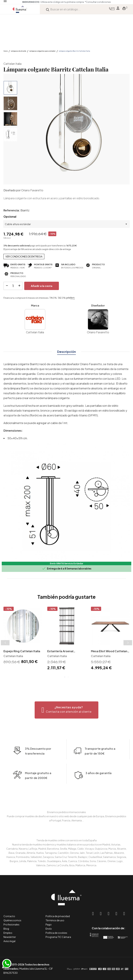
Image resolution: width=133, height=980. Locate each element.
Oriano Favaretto (32, 190)
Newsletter (10, 937)
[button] (67, 710)
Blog (6, 929)
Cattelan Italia (12, 64)
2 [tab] (68, 677)
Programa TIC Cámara (58, 937)
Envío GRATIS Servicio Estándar (66, 563)
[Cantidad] (13, 286)
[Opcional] (66, 224)
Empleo (8, 933)
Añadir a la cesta (42, 286)
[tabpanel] (23, 636)
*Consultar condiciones (98, 2)
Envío (49, 929)
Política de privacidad (58, 916)
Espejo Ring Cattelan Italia (22, 651)
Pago (49, 924)
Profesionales (11, 924)
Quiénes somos (12, 920)
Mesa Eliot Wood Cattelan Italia (109, 651)
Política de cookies (56, 933)
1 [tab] (65, 677)
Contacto (9, 916)
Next (128, 643)
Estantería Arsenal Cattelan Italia (60, 651)
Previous (5, 643)
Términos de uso (55, 920)
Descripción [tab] (66, 352)
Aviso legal (9, 941)
